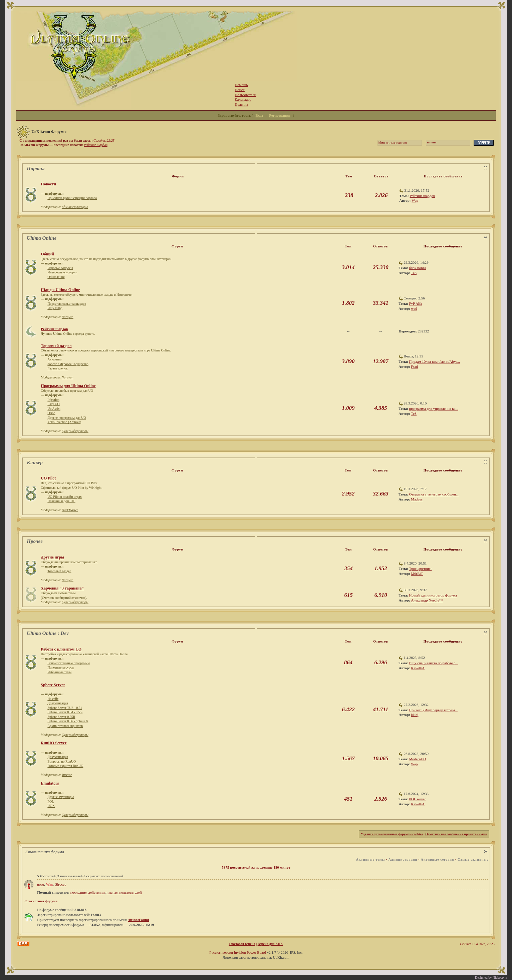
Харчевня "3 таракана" (62, 588)
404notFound (139, 920)
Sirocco (61, 884)
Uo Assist (54, 409)
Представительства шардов (67, 304)
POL (51, 801)
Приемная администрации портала (72, 198)
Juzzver (67, 775)
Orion (51, 413)
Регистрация (280, 115)
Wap (415, 200)
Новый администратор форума (433, 595)
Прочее (35, 541)
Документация (58, 703)
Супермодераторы (75, 431)
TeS (414, 273)
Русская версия (221, 952)
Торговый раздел (56, 346)
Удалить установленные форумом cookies (392, 834)
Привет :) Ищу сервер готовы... (433, 710)
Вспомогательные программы (69, 663)
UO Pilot (48, 478)
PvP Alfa (415, 303)
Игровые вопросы (60, 268)
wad (414, 308)
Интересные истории (62, 272)
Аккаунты (54, 359)
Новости (48, 184)
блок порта (417, 268)
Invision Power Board (250, 952)
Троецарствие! (421, 569)
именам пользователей (124, 892)
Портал (36, 168)
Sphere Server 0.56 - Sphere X (68, 721)
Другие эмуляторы (61, 797)
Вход (260, 115)
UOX (51, 806)
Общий (47, 254)
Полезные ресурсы (61, 667)
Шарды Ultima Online (60, 290)
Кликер (35, 462)
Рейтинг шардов (96, 145)
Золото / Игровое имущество (68, 364)
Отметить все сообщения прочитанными (456, 834)
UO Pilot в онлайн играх (64, 497)
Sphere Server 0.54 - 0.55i (65, 712)
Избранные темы (59, 672)
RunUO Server (54, 743)
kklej (415, 715)
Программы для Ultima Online (68, 386)
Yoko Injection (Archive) (64, 422)
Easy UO (53, 404)
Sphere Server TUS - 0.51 (65, 708)
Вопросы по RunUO (62, 761)
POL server (418, 799)
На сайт (53, 699)
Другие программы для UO (67, 418)
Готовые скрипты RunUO (65, 766)
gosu (41, 884)
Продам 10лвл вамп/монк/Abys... (434, 361)
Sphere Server (53, 685)
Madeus (417, 499)
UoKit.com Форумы (49, 132)
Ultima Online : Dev (48, 633)
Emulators (50, 783)
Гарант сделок (57, 368)
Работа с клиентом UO (61, 649)
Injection (53, 400)
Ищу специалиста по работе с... (434, 663)
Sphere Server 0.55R (61, 717)
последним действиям (88, 892)
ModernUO (418, 759)
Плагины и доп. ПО (61, 501)
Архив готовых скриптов (65, 726)
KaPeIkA (418, 668)
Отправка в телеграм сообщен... (434, 494)
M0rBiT (417, 574)
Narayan (68, 317)
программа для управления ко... (433, 408)
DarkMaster (70, 510)
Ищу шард (55, 308)
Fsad (414, 366)
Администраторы (75, 207)
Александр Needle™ (427, 600)
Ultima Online (42, 238)
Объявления (56, 277)
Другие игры (52, 557)
